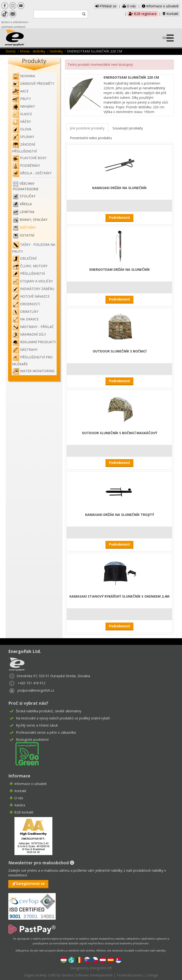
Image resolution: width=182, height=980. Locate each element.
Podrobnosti (119, 217)
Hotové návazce (31, 296)
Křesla (26, 204)
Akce (20, 91)
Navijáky (23, 106)
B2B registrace (143, 14)
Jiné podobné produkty (87, 128)
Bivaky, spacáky (34, 220)
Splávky (23, 137)
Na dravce (25, 319)
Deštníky (56, 51)
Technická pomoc (130, 975)
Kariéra (20, 805)
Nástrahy (25, 350)
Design (153, 975)
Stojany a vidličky (32, 281)
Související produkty (128, 128)
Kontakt (171, 14)
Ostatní (27, 235)
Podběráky (26, 165)
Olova (22, 129)
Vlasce (22, 114)
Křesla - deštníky (33, 51)
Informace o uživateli (160, 6)
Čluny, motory (30, 266)
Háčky (21, 121)
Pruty (21, 99)
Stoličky (27, 196)
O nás (129, 6)
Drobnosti (26, 304)
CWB (52, 975)
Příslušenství (28, 274)
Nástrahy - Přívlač (33, 327)
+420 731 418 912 (31, 683)
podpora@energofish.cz (36, 690)
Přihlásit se (106, 6)
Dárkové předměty (33, 83)
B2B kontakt (24, 812)
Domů (11, 51)
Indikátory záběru (33, 289)
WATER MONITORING (33, 371)
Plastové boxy (29, 158)
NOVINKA (24, 76)
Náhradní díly (29, 334)
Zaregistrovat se (30, 883)
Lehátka (27, 212)
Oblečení (24, 258)
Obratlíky (25, 312)
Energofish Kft (101, 968)
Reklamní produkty (34, 342)
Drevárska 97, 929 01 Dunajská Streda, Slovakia (53, 676)
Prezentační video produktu (91, 138)
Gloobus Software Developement (87, 975)
